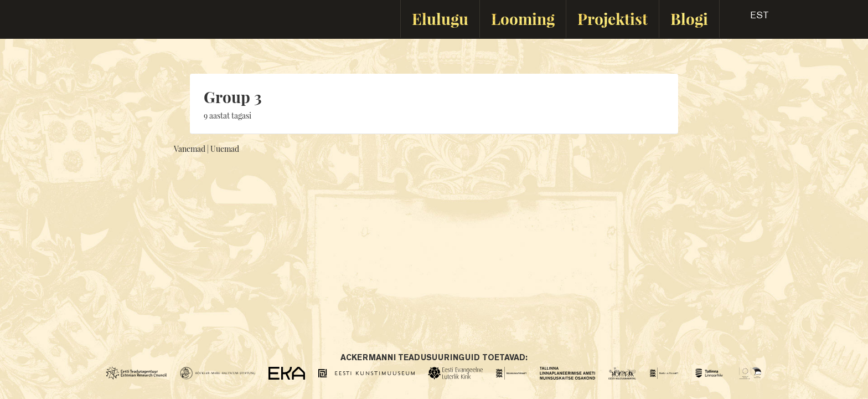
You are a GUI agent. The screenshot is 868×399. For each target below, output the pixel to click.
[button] (750, 19)
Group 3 (233, 97)
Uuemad (225, 149)
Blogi (689, 19)
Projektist (613, 19)
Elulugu (440, 19)
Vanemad (190, 149)
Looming (523, 19)
